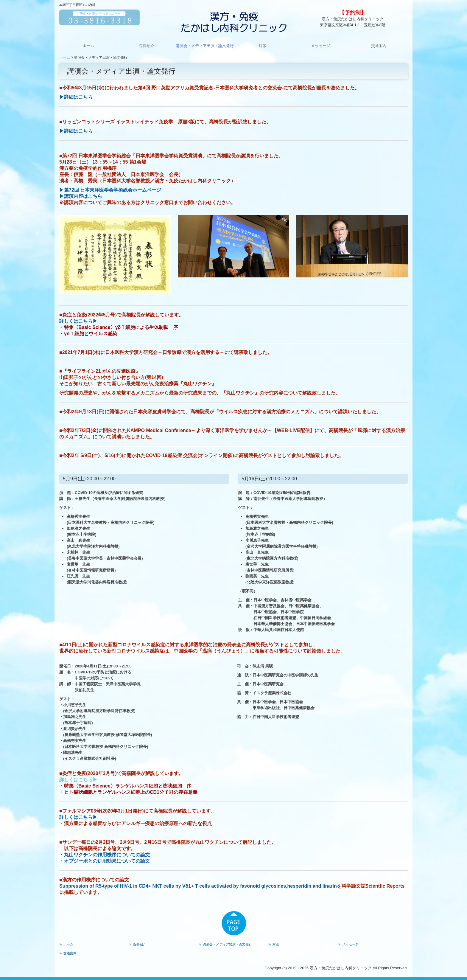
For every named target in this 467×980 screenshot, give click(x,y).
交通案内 (379, 46)
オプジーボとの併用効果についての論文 (107, 861)
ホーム (88, 46)
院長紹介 (147, 46)
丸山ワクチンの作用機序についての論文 (107, 855)
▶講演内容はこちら (81, 196)
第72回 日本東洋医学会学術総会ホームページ (113, 190)
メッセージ (321, 46)
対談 (263, 46)
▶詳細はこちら (76, 97)
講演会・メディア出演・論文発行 (205, 46)
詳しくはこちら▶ (78, 321)
